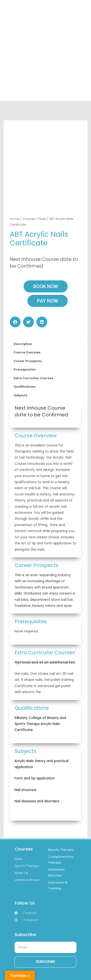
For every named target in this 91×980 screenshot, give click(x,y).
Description (23, 321)
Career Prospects (28, 338)
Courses (29, 196)
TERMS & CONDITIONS (45, 960)
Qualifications (25, 364)
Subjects (21, 372)
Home (15, 196)
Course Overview (27, 329)
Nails (42, 196)
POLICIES (46, 967)
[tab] (45, 321)
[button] (15, 299)
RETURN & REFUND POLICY (45, 975)
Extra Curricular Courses (33, 355)
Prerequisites (25, 346)
